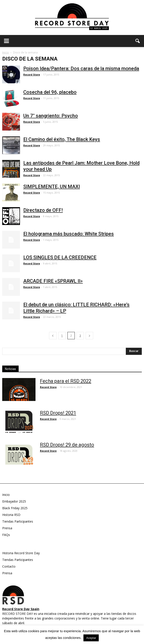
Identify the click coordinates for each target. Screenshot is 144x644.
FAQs (6, 535)
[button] (138, 41)
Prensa (7, 528)
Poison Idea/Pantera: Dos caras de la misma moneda (81, 68)
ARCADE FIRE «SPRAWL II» (53, 281)
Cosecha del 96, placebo (50, 92)
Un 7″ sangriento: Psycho (51, 116)
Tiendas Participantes (18, 521)
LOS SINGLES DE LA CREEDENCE (60, 257)
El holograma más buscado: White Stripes (69, 234)
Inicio (6, 52)
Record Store (32, 75)
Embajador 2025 (14, 501)
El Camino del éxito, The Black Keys (62, 139)
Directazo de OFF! (43, 210)
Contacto (9, 566)
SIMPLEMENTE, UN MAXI (52, 187)
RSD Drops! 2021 (58, 413)
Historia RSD (11, 515)
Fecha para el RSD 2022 (66, 381)
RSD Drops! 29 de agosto (67, 445)
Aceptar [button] (91, 638)
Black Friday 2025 (15, 508)
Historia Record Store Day (21, 553)
